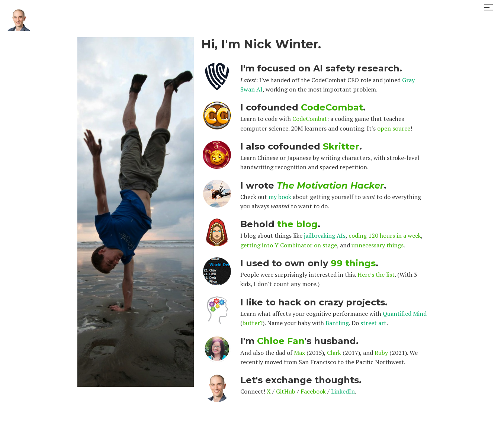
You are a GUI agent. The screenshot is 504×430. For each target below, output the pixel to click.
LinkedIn (343, 391)
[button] (488, 7)
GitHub (286, 391)
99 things (353, 263)
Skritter (341, 146)
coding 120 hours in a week (385, 235)
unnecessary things (378, 245)
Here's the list (376, 275)
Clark (334, 353)
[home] (19, 15)
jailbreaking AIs (325, 235)
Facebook (313, 391)
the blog (297, 224)
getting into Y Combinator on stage (289, 245)
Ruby (381, 353)
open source (394, 128)
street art (373, 323)
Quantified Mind (405, 314)
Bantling (337, 323)
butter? (253, 323)
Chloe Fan (281, 341)
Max (299, 353)
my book (280, 197)
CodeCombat (332, 107)
